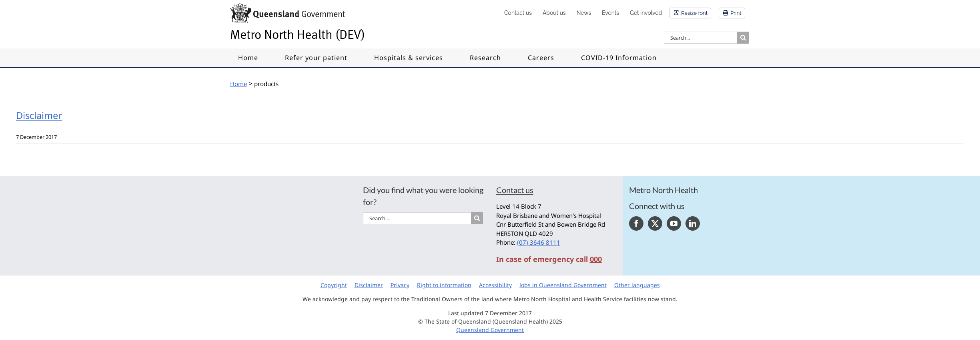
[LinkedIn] (693, 223)
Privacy (400, 285)
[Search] (743, 38)
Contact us (515, 190)
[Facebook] (636, 223)
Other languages (637, 285)
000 (596, 259)
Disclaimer (39, 115)
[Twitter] (655, 223)
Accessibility (495, 285)
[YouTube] (674, 223)
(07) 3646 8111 (539, 242)
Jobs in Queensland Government (563, 285)
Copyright (334, 285)
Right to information (444, 285)
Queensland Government (490, 330)
